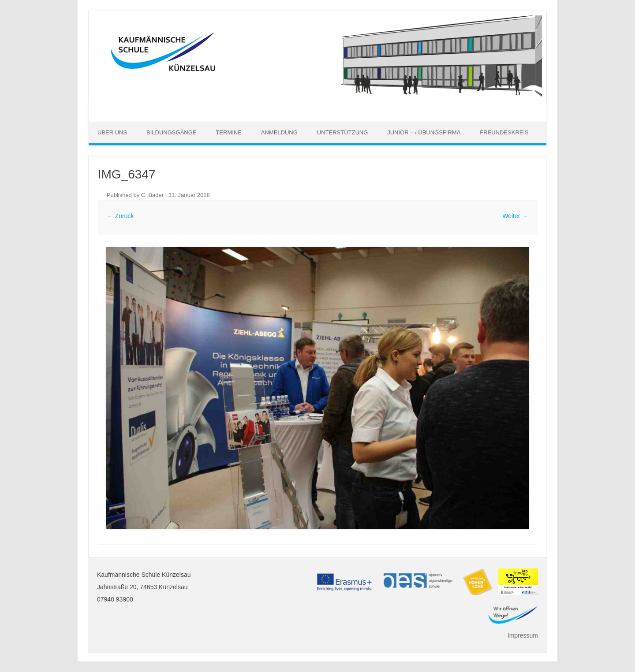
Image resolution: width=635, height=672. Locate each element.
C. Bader (152, 195)
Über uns (112, 132)
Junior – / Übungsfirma (424, 132)
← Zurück (121, 216)
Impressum (523, 635)
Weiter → (515, 216)
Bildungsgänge (171, 132)
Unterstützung (343, 132)
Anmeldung (279, 132)
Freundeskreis (504, 132)
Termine (229, 132)
